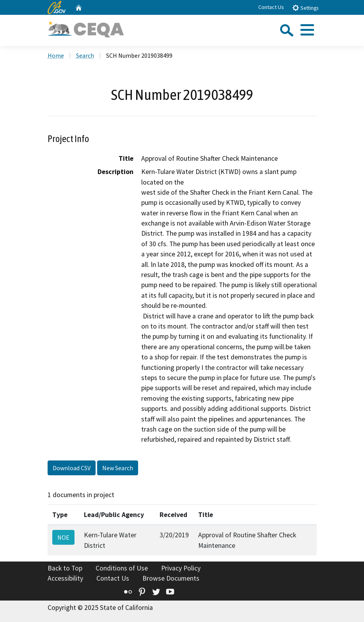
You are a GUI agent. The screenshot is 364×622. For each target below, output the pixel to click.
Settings (305, 8)
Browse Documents (171, 578)
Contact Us (271, 7)
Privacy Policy (181, 568)
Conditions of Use (122, 568)
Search (85, 55)
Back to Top (65, 568)
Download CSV (72, 468)
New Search (118, 468)
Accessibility (65, 578)
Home (56, 55)
